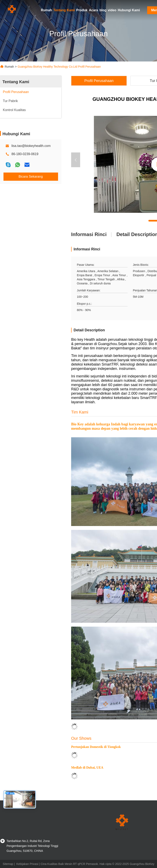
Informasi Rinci (89, 234)
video (112, 10)
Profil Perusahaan (99, 81)
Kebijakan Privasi (27, 864)
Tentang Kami (64, 10)
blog (103, 10)
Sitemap (8, 864)
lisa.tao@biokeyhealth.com (31, 146)
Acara (93, 10)
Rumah (46, 10)
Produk (82, 10)
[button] (76, 160)
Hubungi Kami (129, 10)
